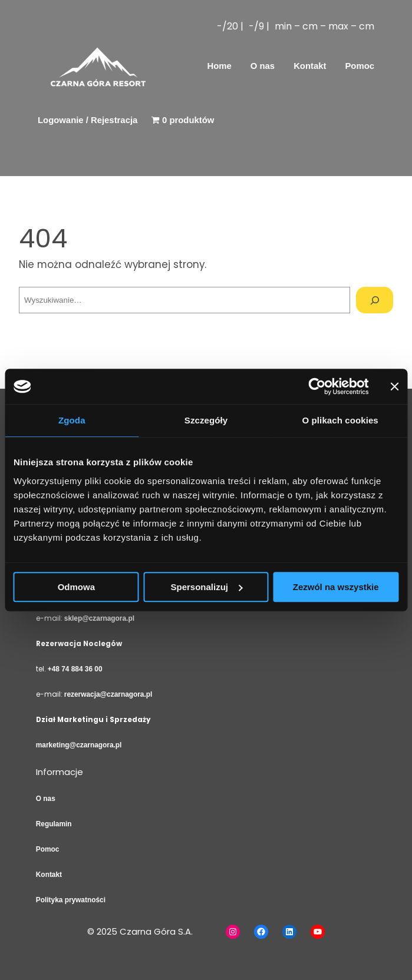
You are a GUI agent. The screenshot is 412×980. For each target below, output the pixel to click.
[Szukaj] (375, 300)
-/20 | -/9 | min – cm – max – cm (296, 26)
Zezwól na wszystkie (336, 587)
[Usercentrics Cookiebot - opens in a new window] (317, 386)
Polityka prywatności (71, 900)
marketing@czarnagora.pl (79, 745)
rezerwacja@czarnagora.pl (108, 694)
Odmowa (76, 587)
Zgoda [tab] (72, 420)
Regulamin (54, 824)
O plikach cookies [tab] (340, 420)
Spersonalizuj (206, 587)
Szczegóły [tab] (206, 420)
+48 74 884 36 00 (75, 669)
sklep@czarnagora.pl (99, 618)
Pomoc (48, 849)
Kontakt (49, 875)
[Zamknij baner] (394, 386)
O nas (46, 799)
